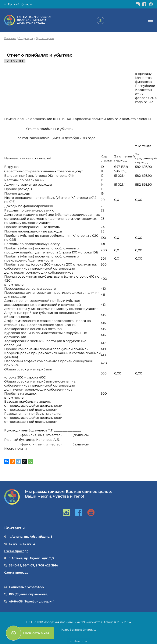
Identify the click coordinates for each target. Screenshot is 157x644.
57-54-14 (15, 544)
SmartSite (90, 630)
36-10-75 (15, 565)
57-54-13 (29, 544)
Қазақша (27, 4)
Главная (10, 38)
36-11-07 (28, 565)
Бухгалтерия (45, 38)
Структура (26, 38)
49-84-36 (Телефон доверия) (32, 602)
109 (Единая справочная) (29, 594)
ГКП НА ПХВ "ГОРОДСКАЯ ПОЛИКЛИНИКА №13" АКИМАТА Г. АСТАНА (35, 20)
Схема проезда (16, 551)
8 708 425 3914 (47, 565)
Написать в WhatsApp (26, 587)
